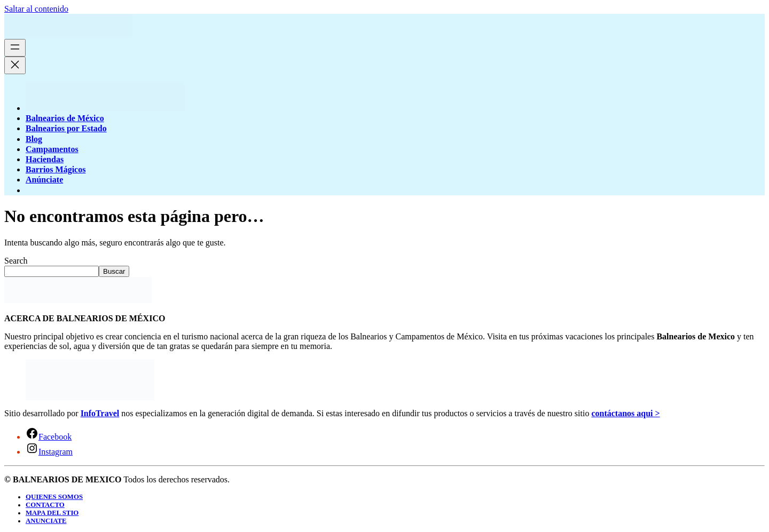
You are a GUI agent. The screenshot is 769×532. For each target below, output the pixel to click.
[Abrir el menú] (15, 48)
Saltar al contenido (36, 9)
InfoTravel (100, 413)
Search (16, 261)
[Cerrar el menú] (15, 65)
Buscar (114, 271)
